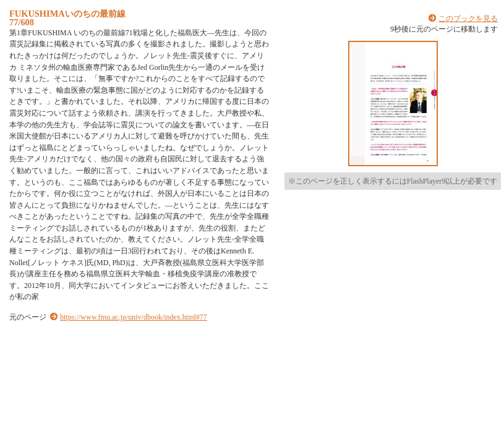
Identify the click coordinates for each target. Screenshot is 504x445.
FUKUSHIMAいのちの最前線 (67, 14)
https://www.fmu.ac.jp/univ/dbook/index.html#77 (134, 317)
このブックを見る (468, 19)
